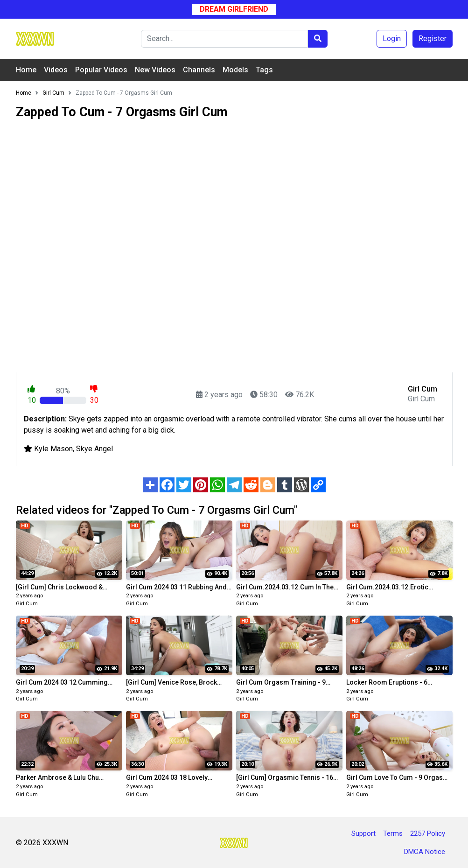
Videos (56, 70)
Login (392, 38)
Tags (264, 70)
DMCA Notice (425, 852)
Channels (199, 70)
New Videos (155, 70)
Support (363, 833)
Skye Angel (94, 449)
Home (26, 70)
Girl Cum (27, 604)
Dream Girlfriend (234, 9)
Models (235, 70)
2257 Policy (428, 833)
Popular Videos (101, 70)
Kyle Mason (53, 449)
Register (433, 38)
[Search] (224, 39)
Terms (393, 833)
